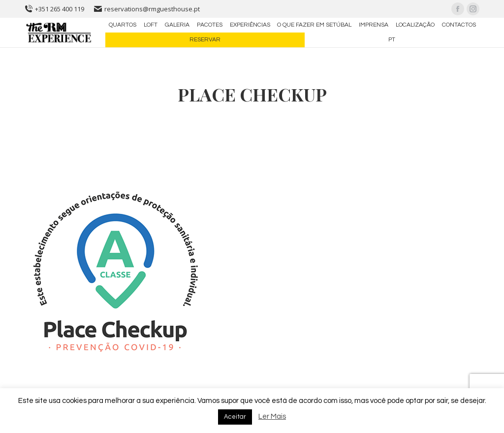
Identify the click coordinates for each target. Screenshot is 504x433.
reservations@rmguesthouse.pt (147, 9)
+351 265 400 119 (54, 9)
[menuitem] (123, 25)
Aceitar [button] (235, 417)
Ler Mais (272, 416)
